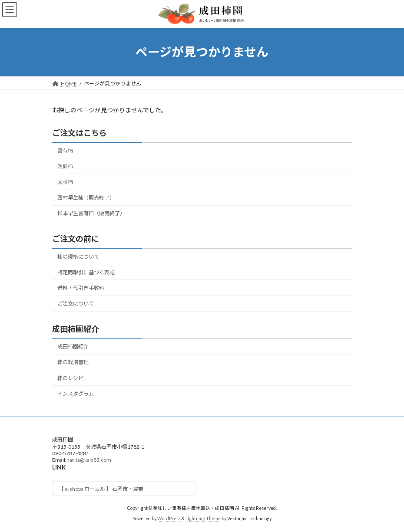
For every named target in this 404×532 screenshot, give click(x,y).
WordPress (169, 519)
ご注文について (76, 304)
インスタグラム (76, 393)
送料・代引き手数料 (81, 288)
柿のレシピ (70, 378)
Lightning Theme (203, 519)
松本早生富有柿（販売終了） (91, 213)
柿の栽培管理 (73, 362)
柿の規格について (78, 256)
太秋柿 (65, 182)
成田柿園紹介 (73, 346)
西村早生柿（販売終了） (86, 198)
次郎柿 (65, 166)
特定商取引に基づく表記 (86, 272)
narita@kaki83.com (89, 460)
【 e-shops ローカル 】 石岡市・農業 (101, 489)
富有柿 (65, 151)
